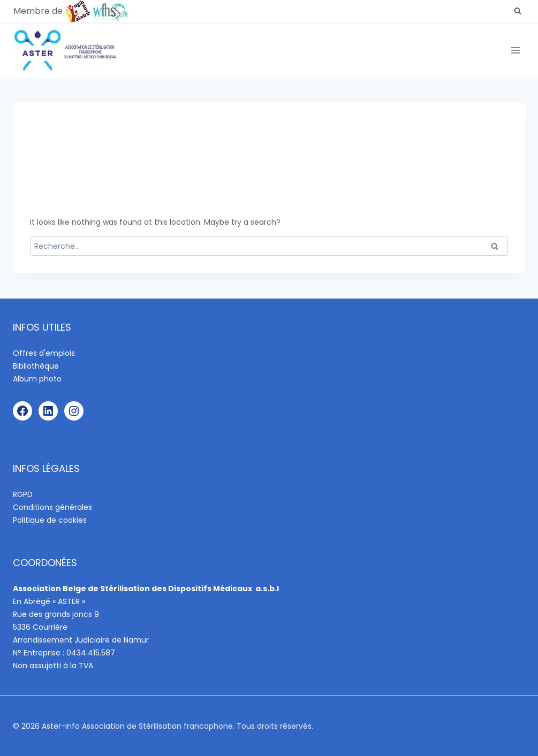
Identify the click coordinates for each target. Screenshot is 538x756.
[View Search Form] (518, 11)
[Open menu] (515, 50)
